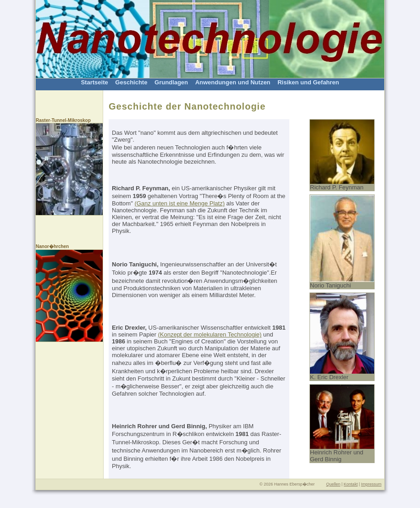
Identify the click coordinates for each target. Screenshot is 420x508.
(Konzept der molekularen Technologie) (210, 334)
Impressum (371, 484)
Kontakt (351, 484)
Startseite (94, 82)
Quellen (333, 484)
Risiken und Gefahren (308, 82)
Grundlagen (171, 82)
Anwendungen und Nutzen (233, 82)
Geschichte (131, 82)
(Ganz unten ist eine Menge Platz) (180, 203)
